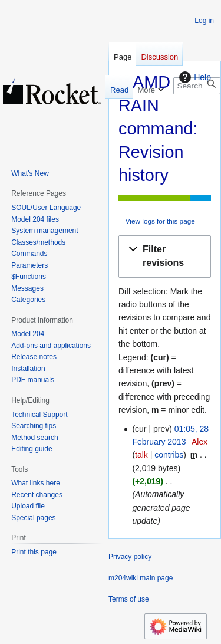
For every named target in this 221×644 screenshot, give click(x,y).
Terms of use (129, 599)
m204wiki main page (141, 578)
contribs (169, 455)
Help (194, 77)
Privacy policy (130, 557)
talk (141, 455)
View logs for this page (160, 221)
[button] (165, 257)
